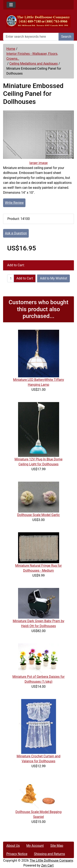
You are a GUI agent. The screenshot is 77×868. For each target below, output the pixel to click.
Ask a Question (16, 233)
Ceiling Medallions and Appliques (34, 64)
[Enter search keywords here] (31, 37)
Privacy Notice (17, 854)
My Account (35, 846)
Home (11, 49)
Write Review (14, 203)
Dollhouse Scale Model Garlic (38, 515)
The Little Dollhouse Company (51, 860)
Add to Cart (25, 278)
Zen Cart (47, 865)
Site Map (57, 846)
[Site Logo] (38, 21)
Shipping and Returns (49, 854)
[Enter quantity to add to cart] (11, 278)
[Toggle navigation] (11, 5)
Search (66, 37)
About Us (13, 846)
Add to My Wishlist (53, 278)
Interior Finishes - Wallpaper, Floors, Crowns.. (32, 56)
